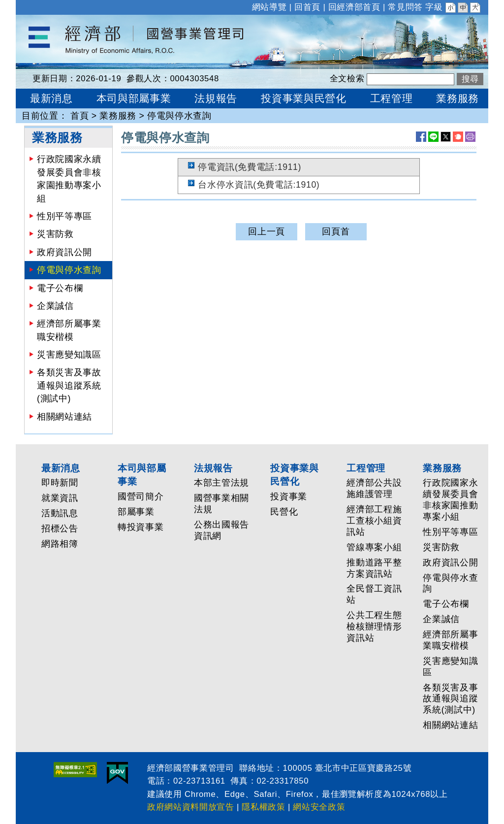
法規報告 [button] (216, 98)
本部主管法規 (221, 483)
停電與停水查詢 (179, 116)
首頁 (79, 116)
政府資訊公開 (64, 252)
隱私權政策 (263, 807)
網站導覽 (269, 7)
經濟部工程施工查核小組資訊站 (374, 521)
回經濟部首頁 (354, 7)
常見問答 (405, 7)
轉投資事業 (141, 527)
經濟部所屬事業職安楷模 (69, 330)
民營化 (284, 512)
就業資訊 (60, 498)
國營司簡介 (141, 496)
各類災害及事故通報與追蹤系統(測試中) (69, 385)
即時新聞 (60, 483)
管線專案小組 (374, 547)
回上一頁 (267, 231)
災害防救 (55, 234)
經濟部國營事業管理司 (62, 21)
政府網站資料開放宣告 (191, 807)
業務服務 (118, 116)
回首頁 (307, 7)
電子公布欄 (60, 288)
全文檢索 (347, 79)
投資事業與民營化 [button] (303, 98)
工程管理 (366, 468)
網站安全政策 (319, 807)
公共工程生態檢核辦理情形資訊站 (374, 626)
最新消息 (61, 468)
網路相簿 (60, 544)
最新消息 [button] (51, 98)
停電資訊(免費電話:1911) (250, 167)
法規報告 (213, 468)
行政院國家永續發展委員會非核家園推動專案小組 (69, 179)
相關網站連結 (64, 417)
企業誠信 (55, 306)
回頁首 (336, 231)
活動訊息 (60, 513)
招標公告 (60, 528)
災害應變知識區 (69, 355)
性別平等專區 (64, 216)
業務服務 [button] (457, 98)
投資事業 (289, 496)
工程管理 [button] (392, 98)
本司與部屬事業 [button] (134, 98)
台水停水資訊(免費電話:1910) (259, 185)
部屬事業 (136, 512)
